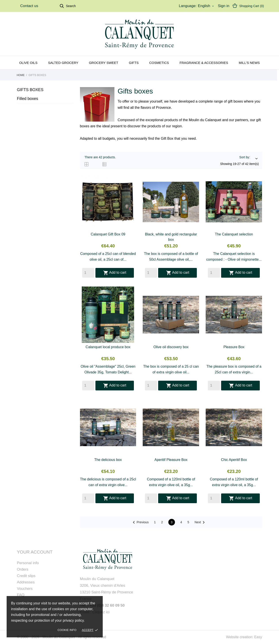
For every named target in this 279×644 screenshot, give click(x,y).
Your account (35, 552)
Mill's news (249, 63)
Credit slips (26, 576)
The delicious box (108, 460)
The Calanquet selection (234, 234)
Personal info (28, 563)
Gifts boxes (30, 90)
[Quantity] (88, 273)
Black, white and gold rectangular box (171, 237)
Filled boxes (28, 99)
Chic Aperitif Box (234, 460)
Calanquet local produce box (108, 347)
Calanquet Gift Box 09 (108, 234)
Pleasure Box (234, 347)
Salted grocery (63, 63)
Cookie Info (67, 630)
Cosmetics (159, 63)
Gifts (134, 63)
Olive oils (28, 63)
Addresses (26, 582)
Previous (140, 522)
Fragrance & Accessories (204, 63)
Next (200, 522)
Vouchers (25, 589)
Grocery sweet (103, 63)
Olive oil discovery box (171, 347)
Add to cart (115, 273)
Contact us (29, 6)
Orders (23, 569)
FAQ (21, 595)
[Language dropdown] (206, 6)
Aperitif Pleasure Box (171, 460)
